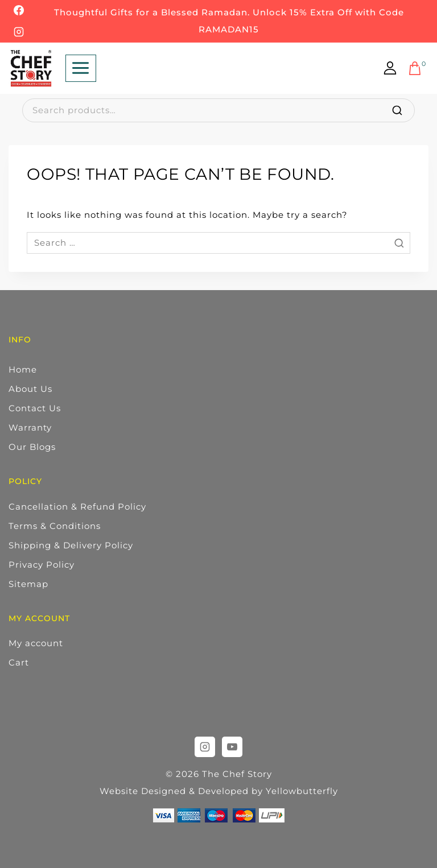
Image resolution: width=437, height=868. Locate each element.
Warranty (30, 427)
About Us (30, 389)
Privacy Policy (42, 565)
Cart (19, 662)
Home (23, 369)
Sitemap (28, 584)
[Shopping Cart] (418, 68)
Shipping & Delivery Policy (71, 545)
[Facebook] (19, 10)
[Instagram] (19, 32)
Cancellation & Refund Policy (77, 507)
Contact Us (35, 408)
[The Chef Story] (31, 68)
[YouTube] (232, 747)
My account (36, 643)
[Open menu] (81, 68)
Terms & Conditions (55, 526)
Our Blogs (32, 447)
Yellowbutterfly (302, 791)
